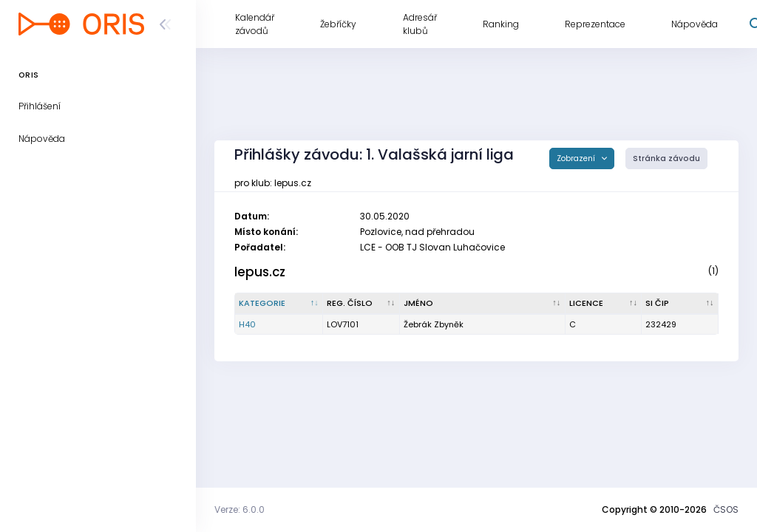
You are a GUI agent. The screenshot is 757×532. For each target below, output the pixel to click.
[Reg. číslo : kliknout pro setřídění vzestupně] (361, 304)
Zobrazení (577, 158)
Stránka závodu (666, 158)
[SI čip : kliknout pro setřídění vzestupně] (680, 304)
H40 (247, 324)
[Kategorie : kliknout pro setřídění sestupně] (279, 304)
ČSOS (726, 509)
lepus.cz (260, 272)
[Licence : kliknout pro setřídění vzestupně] (604, 304)
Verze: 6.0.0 (240, 509)
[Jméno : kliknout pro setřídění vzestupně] (483, 304)
